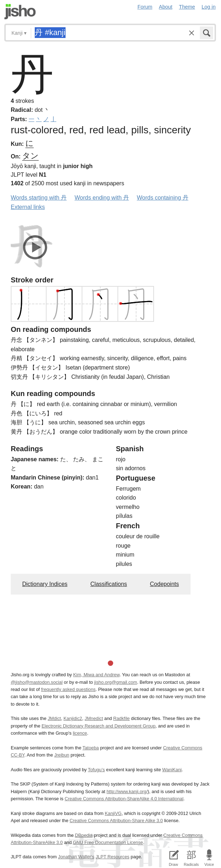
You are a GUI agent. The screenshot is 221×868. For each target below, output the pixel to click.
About (166, 7)
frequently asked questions (68, 689)
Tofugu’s (96, 770)
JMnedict (94, 718)
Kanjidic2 (73, 718)
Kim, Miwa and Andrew (96, 675)
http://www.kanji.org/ (127, 791)
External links (28, 207)
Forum (145, 7)
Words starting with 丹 (39, 198)
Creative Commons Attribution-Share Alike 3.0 (116, 821)
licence (80, 733)
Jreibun (62, 755)
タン (30, 156)
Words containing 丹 (163, 198)
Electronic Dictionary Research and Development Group (99, 726)
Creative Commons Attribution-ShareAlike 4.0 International (124, 799)
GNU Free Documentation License (108, 842)
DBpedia (84, 835)
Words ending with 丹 (102, 198)
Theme (187, 7)
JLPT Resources (112, 857)
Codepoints (165, 584)
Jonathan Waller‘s (76, 857)
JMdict (54, 718)
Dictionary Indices (45, 584)
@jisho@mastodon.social (37, 682)
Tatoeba (91, 748)
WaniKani (172, 770)
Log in (209, 7)
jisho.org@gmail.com (116, 682)
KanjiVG (113, 813)
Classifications (109, 584)
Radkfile (121, 718)
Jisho (20, 12)
